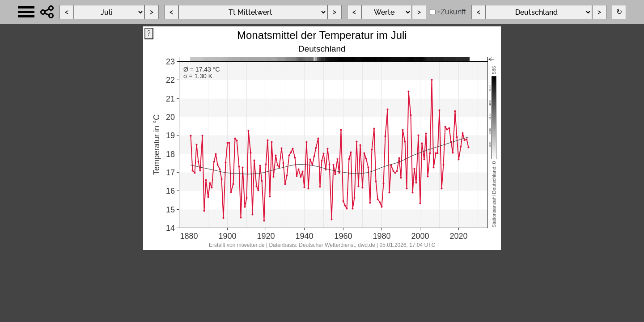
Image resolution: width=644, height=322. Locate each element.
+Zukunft (452, 12)
